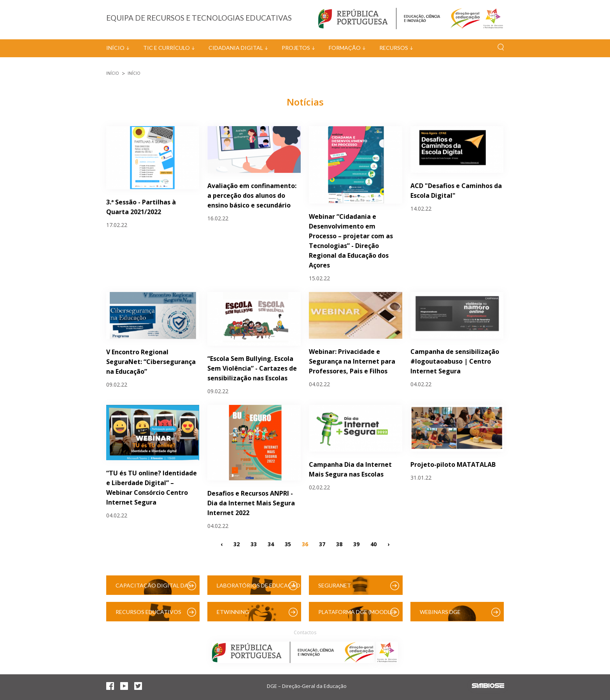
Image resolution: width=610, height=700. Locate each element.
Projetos (296, 48)
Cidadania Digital (236, 48)
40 (373, 544)
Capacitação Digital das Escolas (153, 588)
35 (288, 544)
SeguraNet (335, 585)
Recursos (394, 48)
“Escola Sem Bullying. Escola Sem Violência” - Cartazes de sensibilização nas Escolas (252, 368)
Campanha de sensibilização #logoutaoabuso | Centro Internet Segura (455, 361)
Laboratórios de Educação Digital (259, 588)
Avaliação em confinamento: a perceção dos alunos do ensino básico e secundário (252, 195)
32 (237, 544)
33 (254, 544)
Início (115, 48)
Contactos (305, 632)
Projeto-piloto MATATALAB (453, 464)
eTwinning (233, 612)
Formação (345, 48)
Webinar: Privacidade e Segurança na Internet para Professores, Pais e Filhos (352, 361)
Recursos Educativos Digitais (148, 615)
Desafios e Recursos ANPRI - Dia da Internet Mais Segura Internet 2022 (251, 503)
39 (356, 544)
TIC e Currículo (167, 48)
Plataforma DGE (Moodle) (357, 612)
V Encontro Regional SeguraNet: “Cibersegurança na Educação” (151, 362)
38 (339, 544)
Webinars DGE (440, 612)
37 (322, 544)
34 (271, 544)
